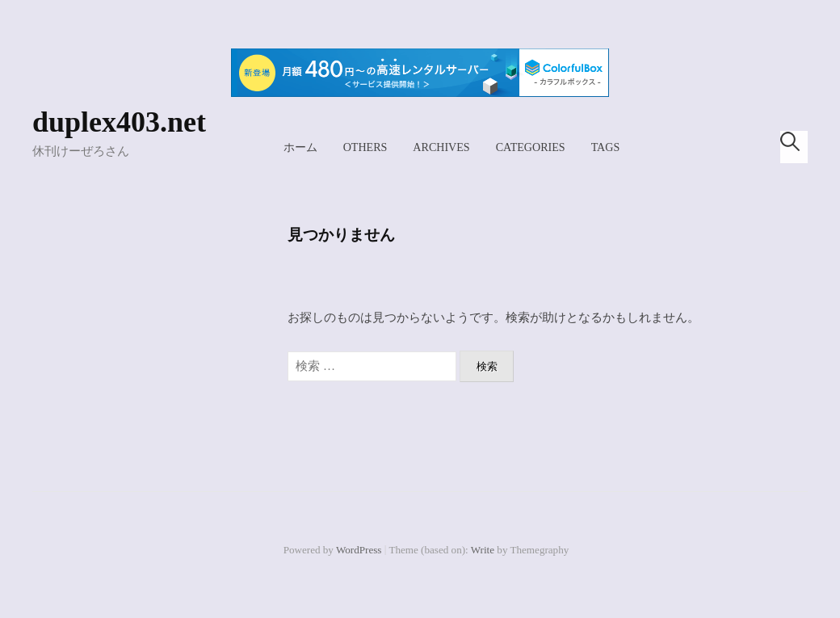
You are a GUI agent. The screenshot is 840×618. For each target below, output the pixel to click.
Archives (441, 147)
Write (483, 550)
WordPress (359, 550)
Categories (531, 147)
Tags (606, 147)
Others (365, 147)
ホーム (300, 147)
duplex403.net (119, 122)
